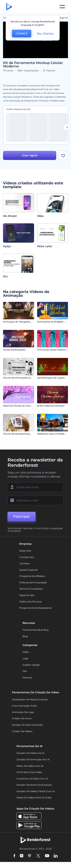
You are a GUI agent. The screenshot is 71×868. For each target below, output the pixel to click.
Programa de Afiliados (32, 576)
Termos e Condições (31, 589)
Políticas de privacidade (33, 582)
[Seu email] (35, 500)
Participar (22, 517)
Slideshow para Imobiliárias (53, 434)
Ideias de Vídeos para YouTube (34, 797)
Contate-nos (27, 557)
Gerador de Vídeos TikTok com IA (36, 791)
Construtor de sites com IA (32, 779)
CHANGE (22, 34)
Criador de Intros (22, 718)
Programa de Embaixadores (35, 608)
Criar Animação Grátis (24, 706)
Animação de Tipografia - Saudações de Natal (29, 322)
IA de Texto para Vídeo (29, 772)
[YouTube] (47, 856)
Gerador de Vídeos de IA (30, 753)
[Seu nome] (35, 487)
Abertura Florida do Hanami (19, 406)
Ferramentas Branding (35, 630)
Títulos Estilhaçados (14, 350)
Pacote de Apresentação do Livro (22, 434)
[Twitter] (38, 856)
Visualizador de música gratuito (30, 699)
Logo (25, 658)
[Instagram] (22, 856)
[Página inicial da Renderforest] (9, 7)
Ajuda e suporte (28, 570)
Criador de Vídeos (22, 731)
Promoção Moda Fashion (52, 350)
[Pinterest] (30, 856)
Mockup (27, 677)
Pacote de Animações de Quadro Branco (26, 378)
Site (25, 671)
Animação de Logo (23, 712)
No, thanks (45, 34)
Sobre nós (25, 551)
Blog (25, 636)
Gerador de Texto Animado (27, 725)
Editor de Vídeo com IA (30, 766)
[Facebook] (14, 856)
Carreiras (24, 563)
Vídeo (26, 652)
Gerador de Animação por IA (33, 759)
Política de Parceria (30, 602)
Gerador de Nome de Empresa (34, 785)
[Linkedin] (56, 856)
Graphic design (31, 665)
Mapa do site (27, 595)
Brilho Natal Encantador (51, 406)
